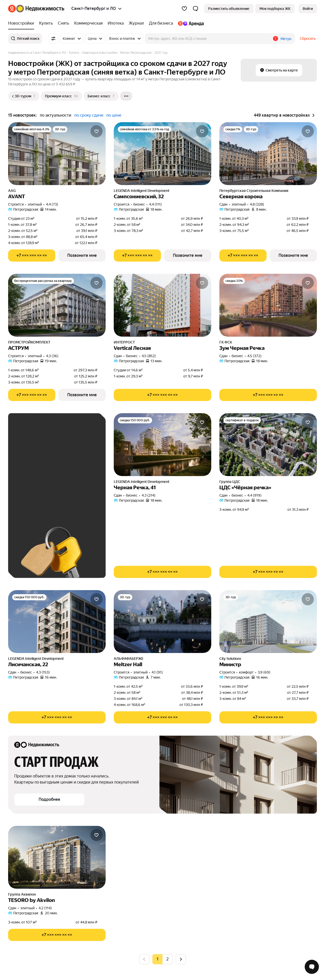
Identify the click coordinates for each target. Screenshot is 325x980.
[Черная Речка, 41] (162, 445)
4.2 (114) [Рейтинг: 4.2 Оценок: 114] (45, 908)
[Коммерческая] (88, 23)
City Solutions (230, 659)
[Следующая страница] (181, 959)
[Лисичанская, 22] (57, 622)
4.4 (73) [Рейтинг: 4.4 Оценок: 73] (52, 204)
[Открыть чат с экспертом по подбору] (312, 967)
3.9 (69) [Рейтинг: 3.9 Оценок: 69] (264, 672)
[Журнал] (136, 23)
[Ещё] (126, 96)
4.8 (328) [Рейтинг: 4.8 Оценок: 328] (257, 204)
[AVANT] (57, 154)
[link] (308, 9)
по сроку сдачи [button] (89, 115)
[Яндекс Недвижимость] (40, 9)
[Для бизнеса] (161, 23)
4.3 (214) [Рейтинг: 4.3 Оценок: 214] (149, 495)
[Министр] (268, 622)
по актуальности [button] (56, 115)
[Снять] (63, 23)
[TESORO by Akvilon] (57, 857)
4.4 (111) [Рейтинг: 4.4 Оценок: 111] (155, 204)
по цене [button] (114, 115)
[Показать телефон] (32, 256)
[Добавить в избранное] (96, 131)
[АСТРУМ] (57, 305)
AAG (12, 191)
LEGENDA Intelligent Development (142, 191)
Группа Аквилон (22, 894)
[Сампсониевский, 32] (162, 154)
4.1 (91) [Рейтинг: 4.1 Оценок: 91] (157, 672)
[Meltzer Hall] (162, 622)
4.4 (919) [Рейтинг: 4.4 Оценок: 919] (254, 495)
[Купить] (46, 23)
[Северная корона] (268, 154)
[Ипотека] (116, 23)
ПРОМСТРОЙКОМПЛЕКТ (29, 342)
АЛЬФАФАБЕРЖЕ (129, 659)
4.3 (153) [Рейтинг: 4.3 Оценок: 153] (43, 672)
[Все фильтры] (53, 39)
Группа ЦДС (230, 482)
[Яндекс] (12, 9)
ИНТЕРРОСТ (124, 342)
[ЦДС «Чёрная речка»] (268, 445)
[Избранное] (184, 9)
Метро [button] (286, 39)
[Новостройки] (22, 23)
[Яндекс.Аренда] (190, 23)
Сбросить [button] (308, 39)
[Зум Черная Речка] (268, 305)
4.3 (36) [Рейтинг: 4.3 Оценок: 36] (52, 356)
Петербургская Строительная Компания (254, 191)
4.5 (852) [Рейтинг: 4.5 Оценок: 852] (149, 356)
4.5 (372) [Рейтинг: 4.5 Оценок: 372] (254, 356)
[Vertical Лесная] (162, 305)
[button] (196, 9)
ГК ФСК (226, 342)
